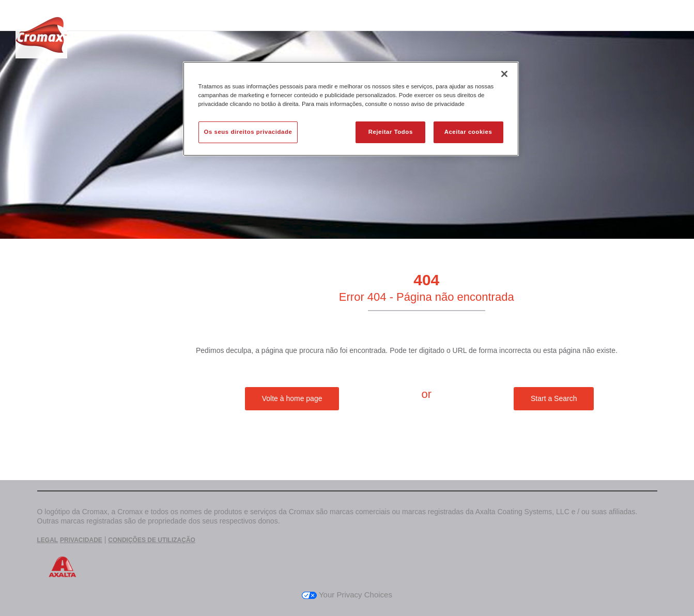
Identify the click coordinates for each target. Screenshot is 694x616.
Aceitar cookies (468, 132)
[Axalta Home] (41, 38)
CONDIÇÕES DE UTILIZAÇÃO (152, 540)
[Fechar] (504, 74)
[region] (351, 109)
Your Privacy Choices (347, 595)
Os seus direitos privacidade (248, 132)
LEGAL (48, 540)
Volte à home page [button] (292, 398)
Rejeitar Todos (391, 132)
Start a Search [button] (554, 398)
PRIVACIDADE (81, 540)
